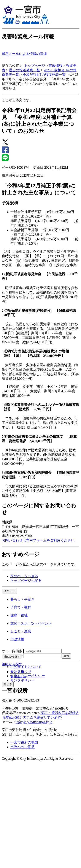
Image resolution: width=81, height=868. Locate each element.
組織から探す (12, 664)
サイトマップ (21, 672)
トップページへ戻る (26, 581)
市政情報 (56, 66)
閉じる (8, 684)
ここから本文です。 (17, 100)
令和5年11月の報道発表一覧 (44, 75)
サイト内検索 (12, 651)
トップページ (35, 66)
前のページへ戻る (24, 576)
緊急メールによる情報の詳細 (24, 54)
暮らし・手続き (22, 599)
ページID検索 (12, 656)
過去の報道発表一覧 (24, 70)
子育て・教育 (21, 607)
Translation (18, 676)
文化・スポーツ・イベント (31, 623)
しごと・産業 (21, 631)
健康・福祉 (19, 615)
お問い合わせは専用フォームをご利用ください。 (40, 540)
